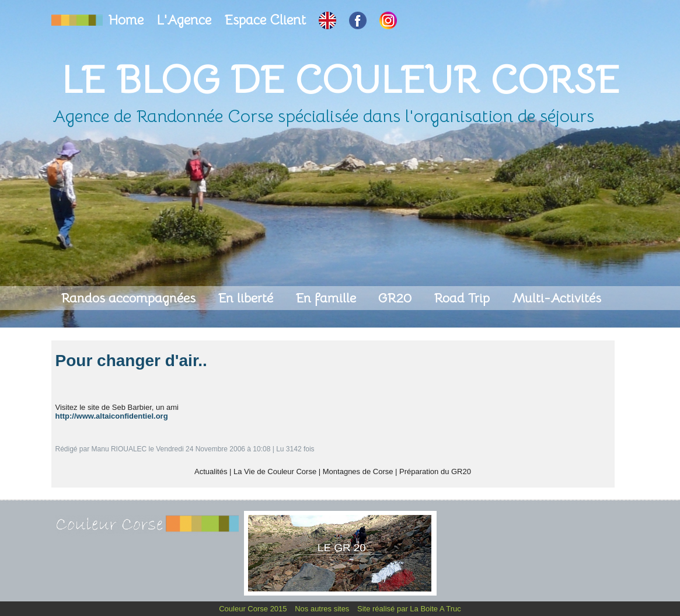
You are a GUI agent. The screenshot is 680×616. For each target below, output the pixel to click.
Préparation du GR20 (435, 471)
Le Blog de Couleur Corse (340, 80)
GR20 (397, 298)
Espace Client (267, 20)
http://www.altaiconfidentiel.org (112, 416)
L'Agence (186, 20)
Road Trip (463, 298)
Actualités (211, 471)
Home (128, 20)
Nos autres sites (323, 609)
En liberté (247, 298)
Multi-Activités (557, 298)
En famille (327, 298)
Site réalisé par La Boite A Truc (409, 609)
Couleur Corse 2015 (254, 609)
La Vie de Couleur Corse (275, 471)
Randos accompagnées (130, 298)
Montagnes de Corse (358, 471)
